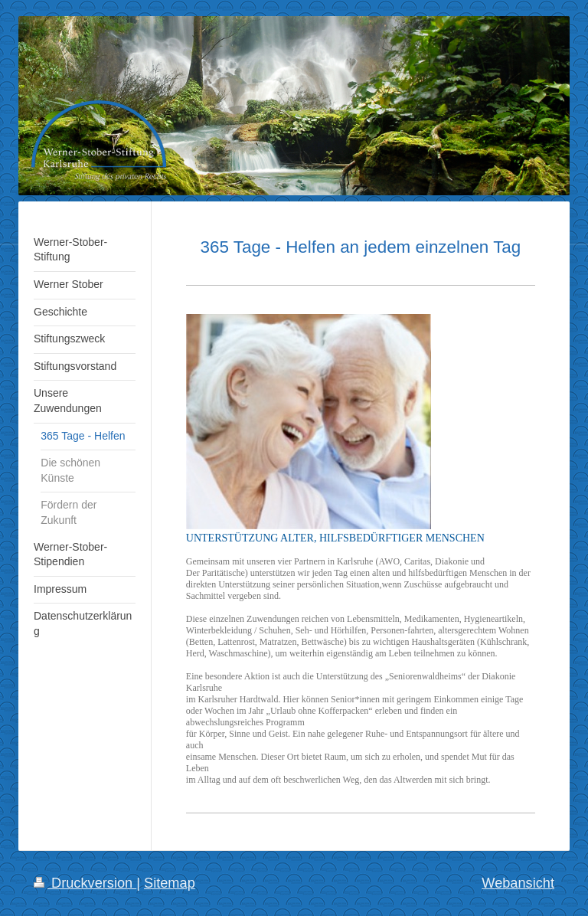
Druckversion (85, 883)
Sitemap (170, 883)
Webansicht (518, 883)
